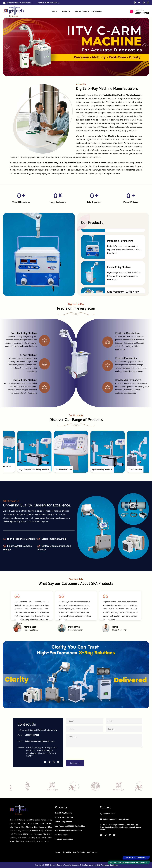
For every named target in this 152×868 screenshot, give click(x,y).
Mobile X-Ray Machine (63, 822)
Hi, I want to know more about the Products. (129, 862)
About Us (66, 11)
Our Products (81, 11)
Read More (112, 253)
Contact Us (97, 11)
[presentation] (84, 754)
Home (54, 11)
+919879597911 (142, 13)
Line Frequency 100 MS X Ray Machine (70, 826)
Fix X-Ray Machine (62, 835)
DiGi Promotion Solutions (107, 865)
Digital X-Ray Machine (63, 813)
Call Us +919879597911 (136, 858)
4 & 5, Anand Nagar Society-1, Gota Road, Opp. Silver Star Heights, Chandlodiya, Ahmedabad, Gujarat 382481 (121, 827)
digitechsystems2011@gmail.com (19, 3)
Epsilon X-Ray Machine (64, 839)
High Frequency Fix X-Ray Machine (68, 830)
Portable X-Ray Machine (64, 817)
